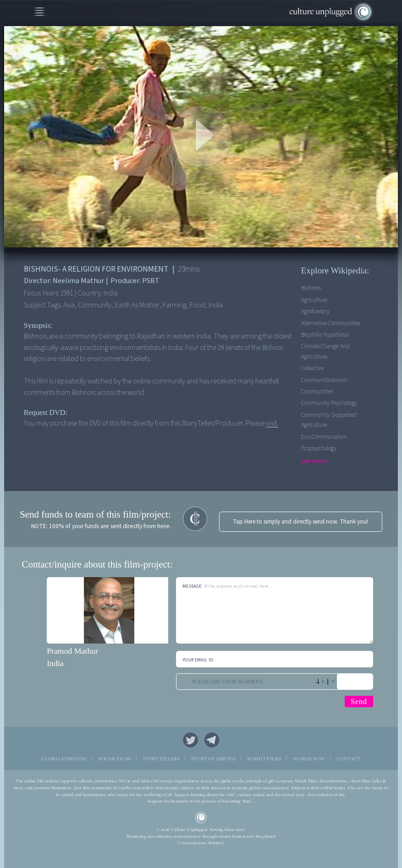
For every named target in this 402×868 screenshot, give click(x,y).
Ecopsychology (319, 448)
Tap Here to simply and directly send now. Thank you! (300, 521)
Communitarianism (324, 380)
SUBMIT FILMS (264, 759)
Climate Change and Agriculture (325, 351)
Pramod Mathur (72, 651)
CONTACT (349, 759)
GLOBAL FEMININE (64, 759)
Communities (317, 391)
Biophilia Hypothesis (325, 335)
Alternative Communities (331, 323)
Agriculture (314, 300)
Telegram (212, 740)
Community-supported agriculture (329, 420)
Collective (313, 368)
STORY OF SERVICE (213, 759)
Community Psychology (329, 403)
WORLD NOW (309, 759)
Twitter (190, 740)
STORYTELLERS (161, 759)
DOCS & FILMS (115, 759)
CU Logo (201, 818)
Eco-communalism (324, 437)
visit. (272, 423)
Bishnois (311, 288)
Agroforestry (315, 311)
